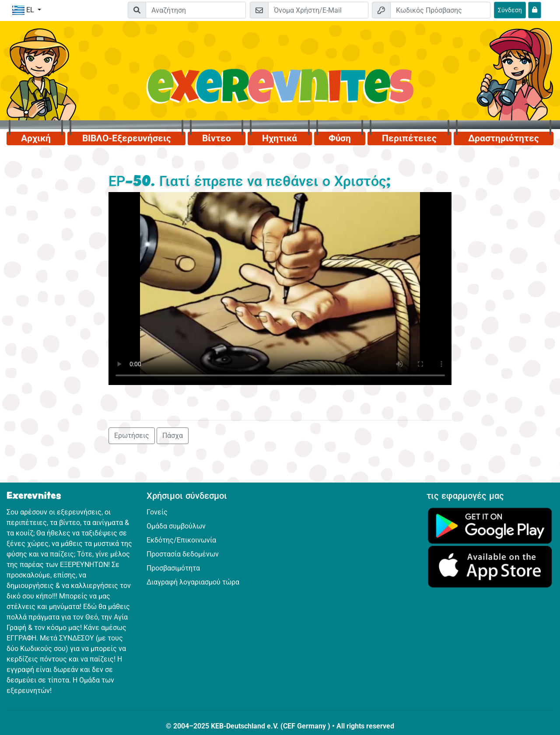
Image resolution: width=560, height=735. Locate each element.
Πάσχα (173, 436)
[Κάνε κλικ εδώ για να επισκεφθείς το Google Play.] (490, 525)
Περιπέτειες (409, 138)
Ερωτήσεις (132, 436)
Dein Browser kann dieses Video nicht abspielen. (280, 289)
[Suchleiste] (196, 10)
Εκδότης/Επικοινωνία (181, 540)
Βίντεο (217, 138)
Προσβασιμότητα (173, 568)
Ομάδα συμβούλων (176, 526)
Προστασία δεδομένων (183, 554)
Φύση (340, 138)
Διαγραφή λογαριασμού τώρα (193, 582)
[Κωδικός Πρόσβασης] (440, 10)
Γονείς (157, 512)
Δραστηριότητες (504, 138)
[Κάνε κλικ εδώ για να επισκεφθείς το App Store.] (490, 566)
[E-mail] (318, 10)
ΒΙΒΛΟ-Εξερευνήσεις (127, 138)
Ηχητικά (280, 138)
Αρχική (36, 138)
